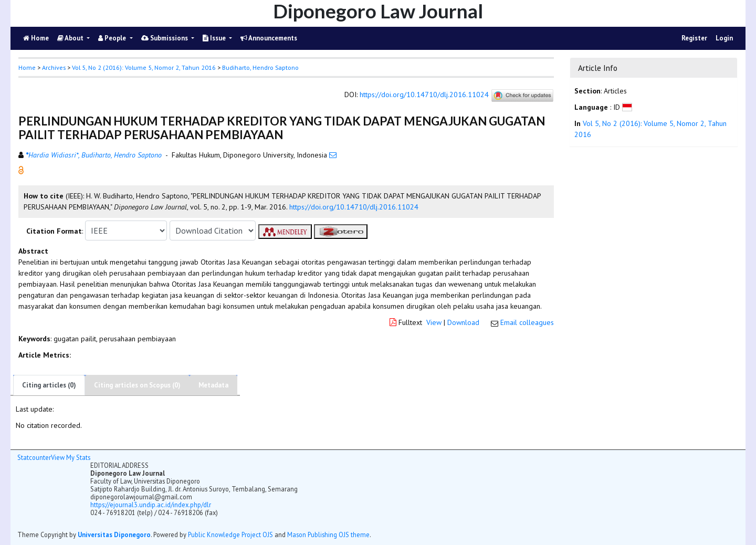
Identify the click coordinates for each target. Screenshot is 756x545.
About (71, 38)
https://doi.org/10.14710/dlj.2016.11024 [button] (354, 207)
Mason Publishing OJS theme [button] (328, 534)
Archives (54, 67)
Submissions (165, 38)
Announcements (269, 38)
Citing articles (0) (49, 385)
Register (694, 38)
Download (463, 322)
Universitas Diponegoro (114, 534)
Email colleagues (527, 322)
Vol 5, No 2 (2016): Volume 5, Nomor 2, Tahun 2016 (144, 67)
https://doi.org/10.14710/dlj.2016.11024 (424, 95)
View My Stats (71, 457)
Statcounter (34, 457)
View (434, 322)
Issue (215, 38)
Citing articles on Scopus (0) (137, 385)
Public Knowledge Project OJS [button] (230, 534)
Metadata (213, 385)
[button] (21, 170)
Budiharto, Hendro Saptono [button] (260, 67)
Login (724, 38)
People (113, 38)
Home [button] (27, 67)
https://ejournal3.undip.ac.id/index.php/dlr (151, 505)
